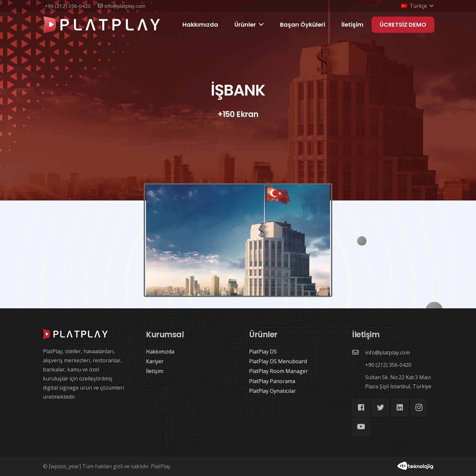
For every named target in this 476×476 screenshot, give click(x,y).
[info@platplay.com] (359, 353)
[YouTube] (361, 427)
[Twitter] (380, 408)
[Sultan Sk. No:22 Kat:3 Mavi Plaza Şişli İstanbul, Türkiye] (359, 382)
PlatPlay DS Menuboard (278, 361)
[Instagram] (419, 408)
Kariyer (155, 361)
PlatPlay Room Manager (278, 371)
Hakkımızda (160, 352)
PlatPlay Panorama (272, 381)
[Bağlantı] (102, 25)
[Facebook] (361, 408)
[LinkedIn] (400, 408)
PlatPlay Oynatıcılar (272, 391)
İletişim (155, 371)
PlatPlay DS (263, 352)
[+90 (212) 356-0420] (359, 365)
